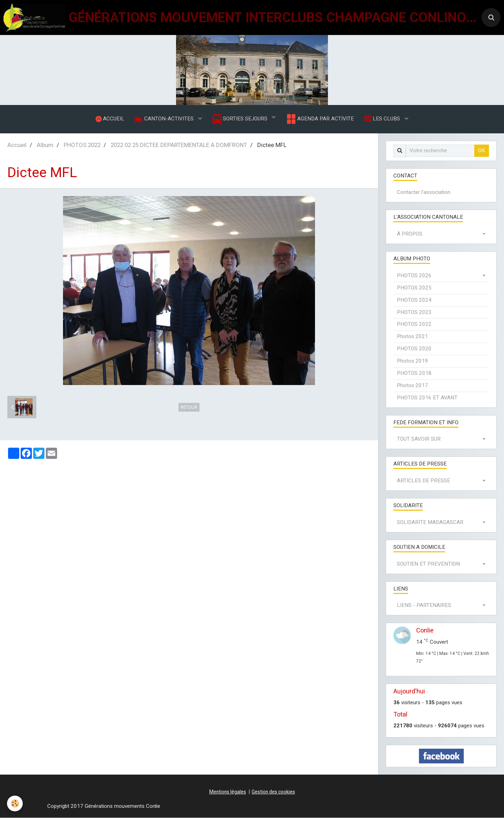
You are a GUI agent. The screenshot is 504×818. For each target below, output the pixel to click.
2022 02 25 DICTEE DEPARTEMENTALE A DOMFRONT (179, 145)
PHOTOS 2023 (414, 312)
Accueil (17, 145)
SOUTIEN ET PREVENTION (428, 564)
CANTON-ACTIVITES (165, 119)
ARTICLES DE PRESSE (423, 481)
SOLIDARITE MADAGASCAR (430, 522)
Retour (189, 407)
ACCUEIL (110, 119)
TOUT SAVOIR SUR (419, 439)
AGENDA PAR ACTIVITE (320, 119)
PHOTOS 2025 (414, 288)
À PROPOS (410, 234)
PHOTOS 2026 (414, 275)
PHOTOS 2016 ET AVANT (427, 398)
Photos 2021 (412, 337)
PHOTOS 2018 (414, 373)
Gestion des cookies (273, 792)
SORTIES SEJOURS (241, 119)
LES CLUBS (383, 119)
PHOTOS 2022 (82, 145)
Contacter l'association (424, 193)
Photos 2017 (412, 385)
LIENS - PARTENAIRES (424, 606)
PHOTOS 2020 (414, 349)
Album (45, 145)
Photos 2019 (412, 361)
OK (482, 151)
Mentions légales (228, 792)
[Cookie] (15, 803)
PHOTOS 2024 (414, 300)
